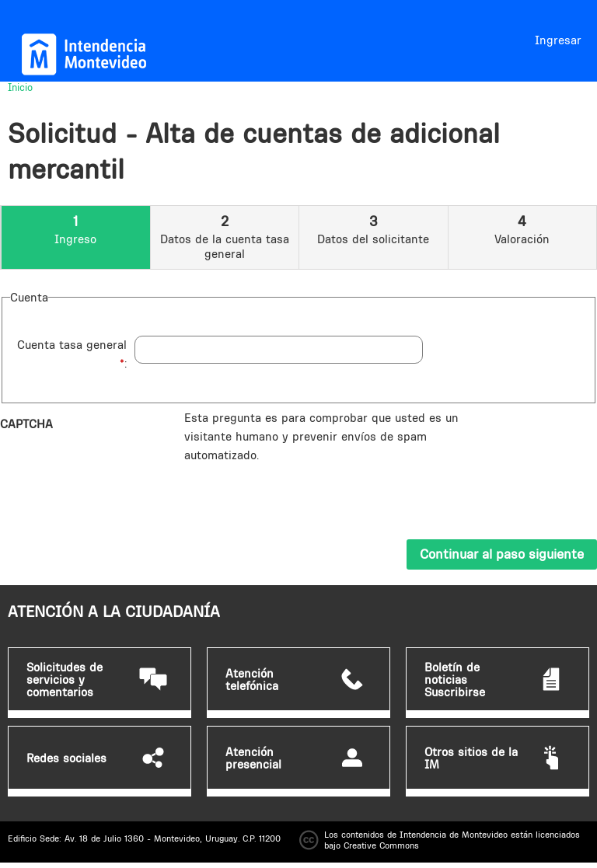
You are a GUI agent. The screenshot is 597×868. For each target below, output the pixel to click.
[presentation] (302, 495)
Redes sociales (66, 758)
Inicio (20, 87)
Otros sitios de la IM (471, 758)
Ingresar (558, 40)
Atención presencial (253, 758)
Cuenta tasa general (72, 354)
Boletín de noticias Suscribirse (455, 680)
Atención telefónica (252, 680)
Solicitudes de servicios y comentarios (65, 680)
